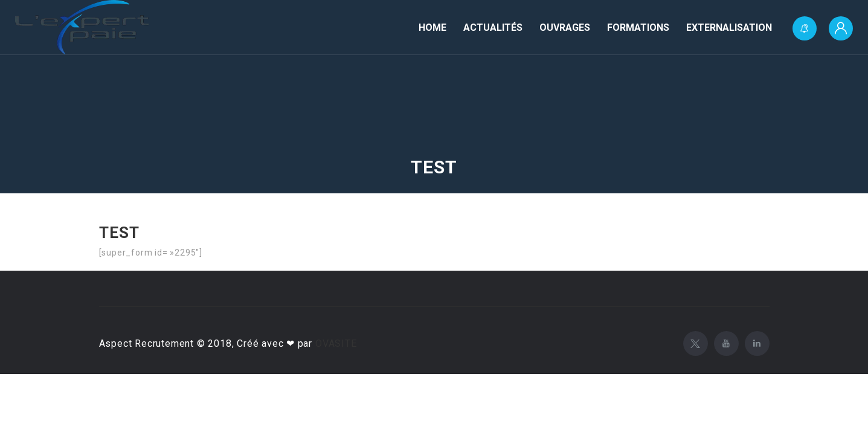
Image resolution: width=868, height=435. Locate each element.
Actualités (493, 27)
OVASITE (336, 343)
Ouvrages (565, 27)
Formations (638, 27)
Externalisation (729, 27)
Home (432, 27)
